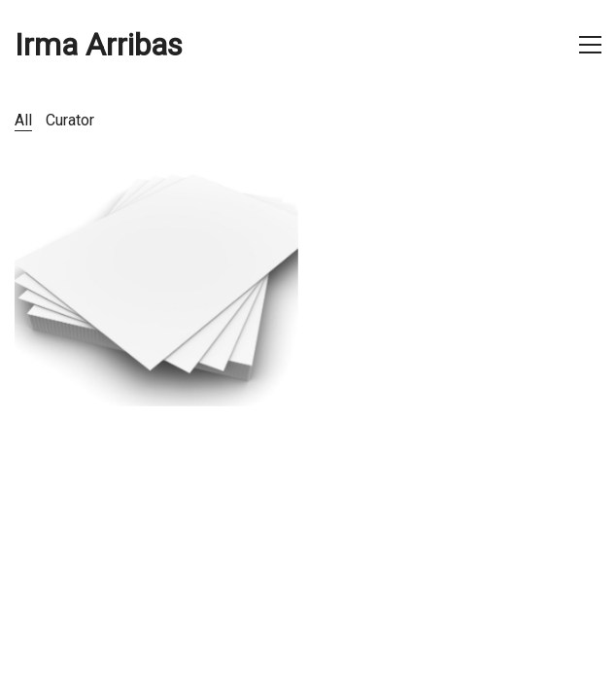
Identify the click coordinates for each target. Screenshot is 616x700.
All (23, 120)
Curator (70, 120)
